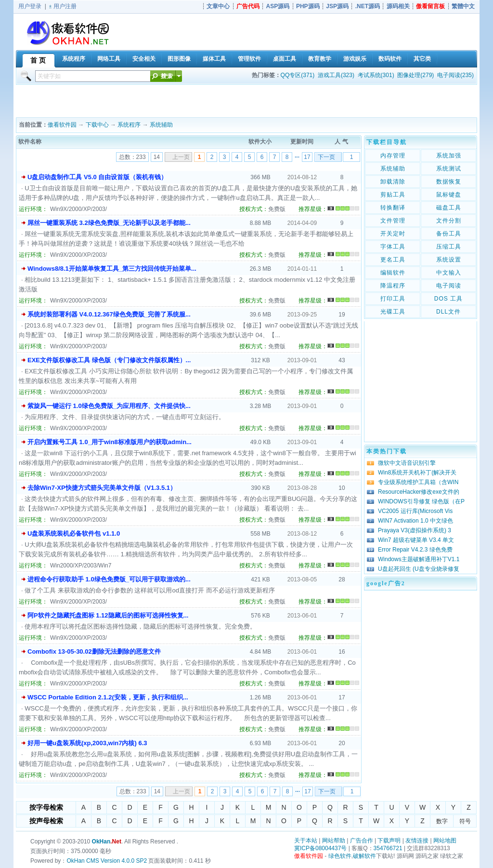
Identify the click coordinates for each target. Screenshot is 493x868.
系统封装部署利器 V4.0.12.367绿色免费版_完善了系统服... (109, 314)
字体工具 (393, 247)
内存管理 (393, 156)
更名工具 (393, 260)
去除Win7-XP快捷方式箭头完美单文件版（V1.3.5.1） (102, 488)
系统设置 (449, 260)
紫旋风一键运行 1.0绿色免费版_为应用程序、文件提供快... (109, 406)
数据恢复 (449, 182)
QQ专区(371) (298, 75)
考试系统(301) (376, 75)
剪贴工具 (393, 195)
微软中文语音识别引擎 (407, 463)
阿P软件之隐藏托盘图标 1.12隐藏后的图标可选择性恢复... (108, 615)
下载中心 (97, 125)
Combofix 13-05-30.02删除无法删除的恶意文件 (94, 651)
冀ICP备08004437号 (320, 848)
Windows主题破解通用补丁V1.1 (419, 559)
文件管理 (393, 221)
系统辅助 (161, 125)
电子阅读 (449, 286)
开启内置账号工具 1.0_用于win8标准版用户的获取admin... (110, 442)
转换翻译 (393, 208)
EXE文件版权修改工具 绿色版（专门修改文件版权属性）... (109, 360)
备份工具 (449, 234)
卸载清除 (393, 182)
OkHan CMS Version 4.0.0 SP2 (107, 861)
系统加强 (449, 156)
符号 (465, 821)
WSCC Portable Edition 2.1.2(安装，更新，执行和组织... (108, 697)
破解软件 (364, 856)
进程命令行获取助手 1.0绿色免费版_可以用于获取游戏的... (109, 579)
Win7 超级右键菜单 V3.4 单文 (416, 540)
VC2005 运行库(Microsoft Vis (415, 511)
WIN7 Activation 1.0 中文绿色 (415, 521)
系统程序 (129, 125)
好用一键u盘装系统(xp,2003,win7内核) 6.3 (87, 743)
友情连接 (417, 841)
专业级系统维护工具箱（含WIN (418, 482)
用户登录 (30, 6)
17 (307, 157)
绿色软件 (340, 856)
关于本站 (306, 841)
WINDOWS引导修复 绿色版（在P (421, 501)
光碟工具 (393, 312)
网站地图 (445, 841)
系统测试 (449, 169)
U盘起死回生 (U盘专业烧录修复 (419, 569)
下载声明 (389, 841)
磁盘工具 (449, 208)
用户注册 (65, 6)
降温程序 (393, 286)
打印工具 (393, 299)
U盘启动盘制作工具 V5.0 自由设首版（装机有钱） (97, 177)
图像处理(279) (415, 75)
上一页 (181, 157)
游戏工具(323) (336, 75)
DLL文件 (448, 312)
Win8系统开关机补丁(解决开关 (417, 473)
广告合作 (362, 841)
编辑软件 (393, 273)
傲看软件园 (62, 125)
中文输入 (449, 273)
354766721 (388, 848)
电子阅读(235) (455, 75)
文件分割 (449, 221)
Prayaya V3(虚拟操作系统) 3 (415, 530)
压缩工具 (449, 247)
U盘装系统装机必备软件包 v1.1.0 (74, 533)
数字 (442, 821)
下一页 (326, 157)
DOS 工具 (448, 299)
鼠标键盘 (449, 195)
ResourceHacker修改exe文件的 (419, 492)
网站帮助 (334, 841)
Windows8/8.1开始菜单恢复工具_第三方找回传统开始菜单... (112, 269)
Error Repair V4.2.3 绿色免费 (415, 550)
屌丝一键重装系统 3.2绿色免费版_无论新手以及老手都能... (109, 223)
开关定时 (393, 234)
